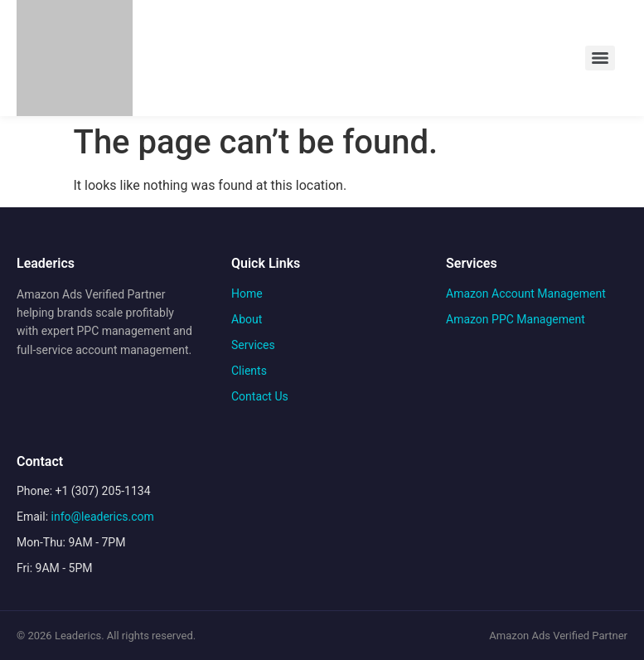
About (247, 319)
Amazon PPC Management (516, 319)
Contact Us (260, 396)
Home (247, 294)
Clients (249, 371)
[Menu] (600, 58)
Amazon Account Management (526, 294)
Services (253, 345)
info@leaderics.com (103, 517)
